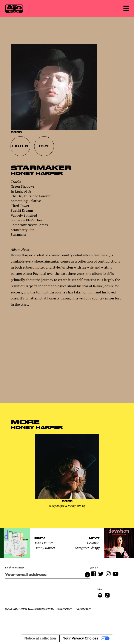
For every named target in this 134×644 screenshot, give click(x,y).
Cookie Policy (83, 609)
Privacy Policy (64, 609)
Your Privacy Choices (81, 638)
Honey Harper (37, 173)
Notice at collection (40, 638)
